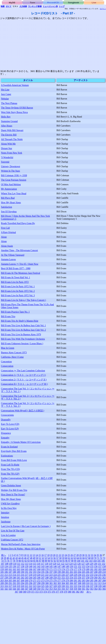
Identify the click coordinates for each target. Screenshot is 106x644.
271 (35, 581)
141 (35, 566)
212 (6, 575)
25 (69, 555)
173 (59, 569)
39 (5, 558)
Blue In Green (8, 348)
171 (51, 569)
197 (51, 572)
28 (78, 555)
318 (14, 586)
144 (47, 566)
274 (47, 581)
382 (78, 592)
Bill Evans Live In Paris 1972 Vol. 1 (18, 286)
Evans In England (9, 447)
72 (101, 558)
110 (15, 564)
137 (18, 566)
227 (67, 575)
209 (100, 572)
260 (96, 578)
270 (31, 581)
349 (35, 589)
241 (18, 578)
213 (10, 575)
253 (67, 578)
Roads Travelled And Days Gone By (18, 223)
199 (59, 572)
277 (59, 581)
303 (59, 583)
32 (89, 555)
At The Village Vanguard (13, 255)
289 (2, 583)
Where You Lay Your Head (14, 194)
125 (75, 564)
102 (87, 561)
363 (92, 589)
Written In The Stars (10, 171)
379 (65, 592)
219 (35, 575)
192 (31, 572)
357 (67, 589)
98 (72, 561)
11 (28, 555)
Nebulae (5, 99)
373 (41, 592)
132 (104, 564)
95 (63, 561)
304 (63, 583)
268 (22, 581)
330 (63, 586)
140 (31, 566)
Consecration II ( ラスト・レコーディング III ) (24, 384)
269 (26, 581)
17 (46, 555)
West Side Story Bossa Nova (14, 112)
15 (40, 555)
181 (92, 569)
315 (2, 586)
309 (84, 583)
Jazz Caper (6, 94)
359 (75, 589)
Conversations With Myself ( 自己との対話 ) (23, 411)
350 (39, 589)
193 (35, 572)
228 (71, 575)
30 (83, 555)
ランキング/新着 (35, 6)
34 (95, 555)
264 (6, 581)
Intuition (5, 517)
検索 (3, 6)
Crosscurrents (7, 415)
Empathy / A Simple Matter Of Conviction (21, 442)
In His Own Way (9, 508)
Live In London (8, 535)
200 (63, 572)
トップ (62, 6)
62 (72, 558)
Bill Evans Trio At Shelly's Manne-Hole (20, 321)
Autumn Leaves (8, 259)
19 (51, 555)
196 (47, 572)
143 (43, 566)
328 (55, 586)
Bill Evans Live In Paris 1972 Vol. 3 (18, 296)
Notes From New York (12, 153)
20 (54, 555)
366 (104, 589)
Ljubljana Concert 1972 (12, 540)
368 (21, 592)
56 (55, 558)
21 (57, 555)
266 (14, 581)
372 (37, 592)
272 (39, 581)
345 (18, 589)
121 (59, 564)
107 (3, 564)
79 (17, 561)
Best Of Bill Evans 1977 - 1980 (16, 268)
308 (79, 583)
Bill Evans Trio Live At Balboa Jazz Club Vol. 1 (23, 325)
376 (53, 592)
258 (88, 578)
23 (63, 555)
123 (67, 564)
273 (43, 581)
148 (63, 566)
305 (67, 583)
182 (96, 569)
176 (71, 569)
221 (43, 575)
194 (39, 572)
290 (6, 583)
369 (25, 592)
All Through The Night (12, 139)
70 (95, 558)
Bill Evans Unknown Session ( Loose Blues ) (22, 344)
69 (92, 558)
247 (43, 578)
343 (10, 589)
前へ (4, 555)
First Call (5, 228)
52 (43, 558)
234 (96, 575)
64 (78, 558)
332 (71, 586)
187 (10, 572)
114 (31, 564)
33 (92, 555)
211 (2, 575)
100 (79, 561)
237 (2, 578)
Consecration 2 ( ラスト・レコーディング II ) (24, 380)
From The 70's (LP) (10, 474)
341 (2, 589)
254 (71, 578)
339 (100, 586)
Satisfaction (7, 207)
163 (18, 569)
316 (6, 586)
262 (104, 578)
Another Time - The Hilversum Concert (19, 250)
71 (98, 558)
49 (34, 558)
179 (84, 569)
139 (26, 566)
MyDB (12, 3)
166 (31, 569)
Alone (4, 237)
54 (49, 558)
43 (17, 558)
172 (55, 569)
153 (84, 566)
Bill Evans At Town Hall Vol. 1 (15, 277)
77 (11, 561)
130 (95, 564)
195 (43, 572)
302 (55, 583)
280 (71, 581)
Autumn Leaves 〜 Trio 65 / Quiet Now (20, 264)
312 (96, 583)
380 (70, 592)
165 (26, 569)
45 (23, 558)
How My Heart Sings (11, 203)
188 (14, 572)
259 (92, 578)
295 (27, 583)
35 (98, 555)
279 (67, 581)
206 (88, 572)
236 (104, 575)
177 (75, 569)
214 (14, 575)
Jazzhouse (6, 522)
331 (67, 586)
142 (39, 566)
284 (88, 581)
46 (25, 558)
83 (29, 561)
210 (104, 572)
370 (29, 592)
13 (34, 555)
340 (104, 586)
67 (87, 558)
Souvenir (5, 162)
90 (49, 561)
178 (79, 569)
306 (71, 583)
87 (40, 561)
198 (55, 572)
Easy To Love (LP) (10, 429)
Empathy (5, 438)
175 (67, 569)
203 (75, 572)
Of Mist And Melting (11, 184)
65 (81, 558)
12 (31, 555)
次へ (89, 592)
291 (10, 583)
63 (75, 558)
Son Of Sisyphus (9, 212)
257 (84, 578)
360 (79, 589)
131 (99, 564)
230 (79, 575)
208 (96, 572)
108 (7, 564)
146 (55, 566)
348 (31, 589)
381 (74, 592)
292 (14, 583)
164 (22, 569)
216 (22, 575)
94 (61, 561)
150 (71, 566)
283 (84, 581)
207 (92, 572)
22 (60, 555)
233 (92, 575)
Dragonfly (6, 420)
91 (52, 561)
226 (63, 575)
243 (26, 578)
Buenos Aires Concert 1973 (14, 353)
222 (47, 575)
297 (35, 583)
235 (100, 575)
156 (96, 566)
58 (60, 558)
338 (96, 586)
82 (26, 561)
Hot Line (5, 90)
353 (51, 589)
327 (51, 586)
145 (51, 566)
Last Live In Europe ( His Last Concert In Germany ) (26, 526)
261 (100, 578)
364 (96, 589)
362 (88, 589)
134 (6, 566)
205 (84, 572)
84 (31, 561)
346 (22, 589)
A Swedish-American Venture (15, 85)
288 (104, 581)
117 (43, 564)
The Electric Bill (9, 135)
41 (11, 558)
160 (6, 569)
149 (67, 566)
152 (79, 566)
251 (59, 578)
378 (61, 592)
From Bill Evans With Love (14, 460)
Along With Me (8, 144)
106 (103, 561)
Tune (33, 3)
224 (55, 575)
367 (17, 592)
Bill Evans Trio (8, 316)
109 (11, 564)
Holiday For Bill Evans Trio (14, 490)
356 (63, 589)
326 (47, 586)
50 (37, 558)
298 (39, 583)
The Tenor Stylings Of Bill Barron (17, 108)
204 (79, 572)
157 (100, 566)
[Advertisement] (53, 44)
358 (71, 589)
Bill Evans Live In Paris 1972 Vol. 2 (18, 291)
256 (79, 578)
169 (43, 569)
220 (39, 575)
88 (43, 561)
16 (43, 555)
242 (22, 578)
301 (51, 583)
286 (96, 581)
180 (88, 569)
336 (88, 586)
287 (100, 581)
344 (14, 589)
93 (58, 561)
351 (43, 589)
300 (47, 583)
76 (8, 561)
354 (55, 589)
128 (87, 564)
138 (22, 566)
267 (18, 581)
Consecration (7, 366)
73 (104, 558)
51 (40, 558)
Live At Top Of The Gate (13, 531)
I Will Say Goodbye (10, 504)
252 (63, 578)
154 (88, 566)
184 (104, 569)
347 (26, 589)
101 (83, 561)
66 (84, 558)
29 (80, 555)
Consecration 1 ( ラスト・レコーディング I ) (23, 375)
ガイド (9, 6)
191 (26, 572)
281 (75, 581)
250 (55, 578)
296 (31, 583)
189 (18, 572)
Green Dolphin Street (11, 486)
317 (10, 586)
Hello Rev (6, 117)
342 (6, 589)
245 (35, 578)
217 (26, 575)
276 (55, 581)
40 (8, 558)
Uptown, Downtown (10, 166)
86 (37, 561)
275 (51, 581)
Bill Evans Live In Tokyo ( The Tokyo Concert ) (23, 300)
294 (22, 583)
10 (25, 555)
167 (35, 569)
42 (14, 558)
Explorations (7, 456)
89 (46, 561)
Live (94, 3)
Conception (6, 362)
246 (39, 578)
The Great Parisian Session (14, 180)
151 (75, 566)
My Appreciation (9, 189)
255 (75, 578)
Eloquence (6, 433)
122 (63, 564)
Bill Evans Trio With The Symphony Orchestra (23, 339)
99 (75, 561)
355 (59, 589)
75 (5, 561)
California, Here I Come (12, 357)
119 (50, 564)
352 (47, 589)
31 (86, 555)
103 (91, 561)
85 (34, 561)
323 (35, 586)
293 (18, 583)
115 (35, 564)
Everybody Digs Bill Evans (14, 451)
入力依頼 (23, 6)
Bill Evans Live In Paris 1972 (15, 282)
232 (88, 575)
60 (66, 558)
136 (14, 566)
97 (69, 561)
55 (52, 558)
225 (59, 575)
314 (104, 583)
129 (91, 564)
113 (27, 564)
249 (51, 578)
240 (14, 578)
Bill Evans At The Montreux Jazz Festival (20, 273)
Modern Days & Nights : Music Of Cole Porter (23, 549)
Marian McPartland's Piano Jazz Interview (21, 544)
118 (47, 564)
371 (33, 592)
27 (75, 555)
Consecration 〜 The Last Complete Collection (23, 371)
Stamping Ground (9, 121)
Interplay (5, 513)
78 (14, 561)
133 (2, 566)
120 (55, 564)
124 (71, 564)
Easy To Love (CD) (10, 424)
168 (39, 569)
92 (55, 561)
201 (67, 572)
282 (79, 581)
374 (45, 592)
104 (95, 561)
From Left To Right (10, 465)
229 (75, 575)
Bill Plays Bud (8, 198)
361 (84, 589)
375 (49, 592)
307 (75, 583)
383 (82, 592)
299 (43, 583)
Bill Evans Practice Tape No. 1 (15, 312)
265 (10, 581)
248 (47, 578)
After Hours (7, 126)
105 (99, 561)
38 (2, 558)
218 (31, 575)
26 (72, 555)
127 (83, 564)
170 (47, 569)
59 (63, 558)
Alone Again (7, 246)
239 (10, 578)
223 (51, 575)
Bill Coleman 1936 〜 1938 (14, 175)
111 (19, 564)
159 (2, 569)
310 (88, 583)
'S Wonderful (7, 157)
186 (6, 572)
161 (10, 569)
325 (43, 586)
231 (84, 575)
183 (100, 569)
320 (22, 586)
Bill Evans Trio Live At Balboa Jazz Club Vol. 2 (23, 330)
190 (22, 572)
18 (48, 555)
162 (14, 569)
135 (10, 566)
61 (69, 558)
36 (101, 555)
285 (92, 581)
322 (31, 586)
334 (79, 586)
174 (63, 569)
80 (20, 561)
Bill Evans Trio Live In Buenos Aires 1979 (21, 335)
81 (23, 561)
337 (92, 586)
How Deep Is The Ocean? (13, 495)
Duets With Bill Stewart (12, 130)
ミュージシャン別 (50, 6)
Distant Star (7, 148)
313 (100, 583)
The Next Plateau (9, 103)
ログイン (103, 9)
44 (19, 558)
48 (31, 558)
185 (2, 572)
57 (57, 558)
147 (59, 566)
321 (26, 586)
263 (2, 581)
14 (37, 555)
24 (66, 555)
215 (18, 575)
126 (79, 564)
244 (31, 578)
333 (75, 586)
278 (63, 581)
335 (84, 586)
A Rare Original (8, 232)
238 (6, 578)
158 (104, 566)
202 (71, 572)
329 (59, 586)
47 (28, 558)
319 (18, 586)
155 (92, 566)
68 (89, 558)
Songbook (73, 3)
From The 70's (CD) (10, 469)
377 (57, 592)
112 (23, 564)
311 (92, 583)
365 (100, 589)
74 (2, 561)
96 (66, 561)
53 (46, 558)
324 (39, 586)
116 (39, 564)
